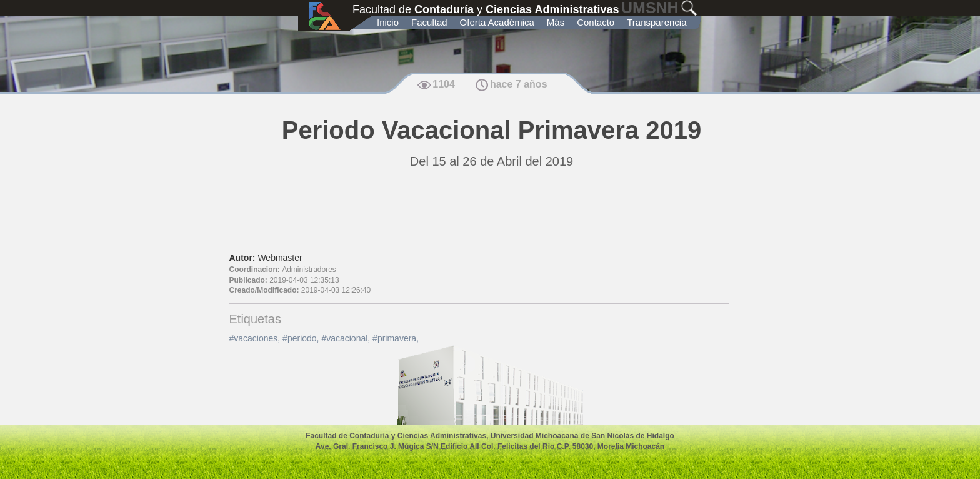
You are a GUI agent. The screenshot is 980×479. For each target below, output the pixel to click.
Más (556, 22)
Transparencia (657, 22)
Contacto (596, 22)
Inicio (388, 22)
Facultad (429, 22)
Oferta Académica (497, 22)
